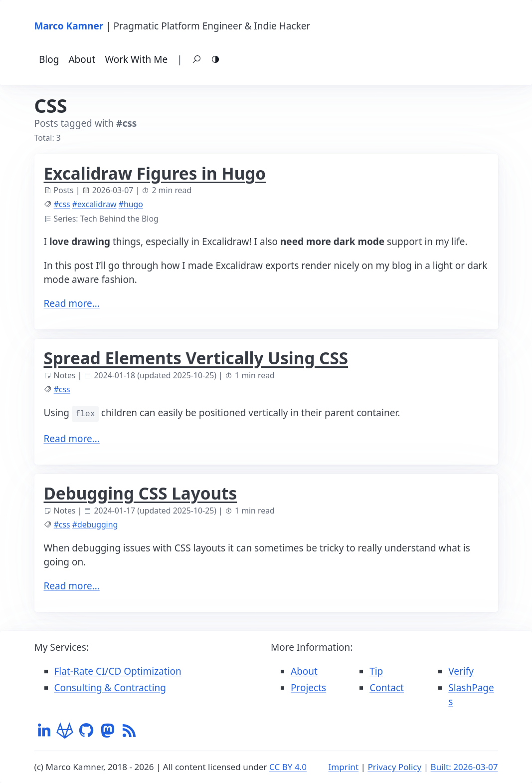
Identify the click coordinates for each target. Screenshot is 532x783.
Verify (461, 671)
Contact (387, 688)
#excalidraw (94, 204)
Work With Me (136, 59)
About (82, 59)
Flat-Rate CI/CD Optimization (118, 671)
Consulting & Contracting (110, 688)
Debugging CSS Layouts (141, 493)
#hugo (131, 204)
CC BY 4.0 (288, 767)
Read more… (72, 303)
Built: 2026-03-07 (464, 767)
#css (62, 204)
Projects (308, 688)
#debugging (95, 524)
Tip (376, 671)
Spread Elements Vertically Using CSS (196, 358)
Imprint (344, 767)
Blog (49, 59)
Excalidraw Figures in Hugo (155, 173)
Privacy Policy (394, 767)
